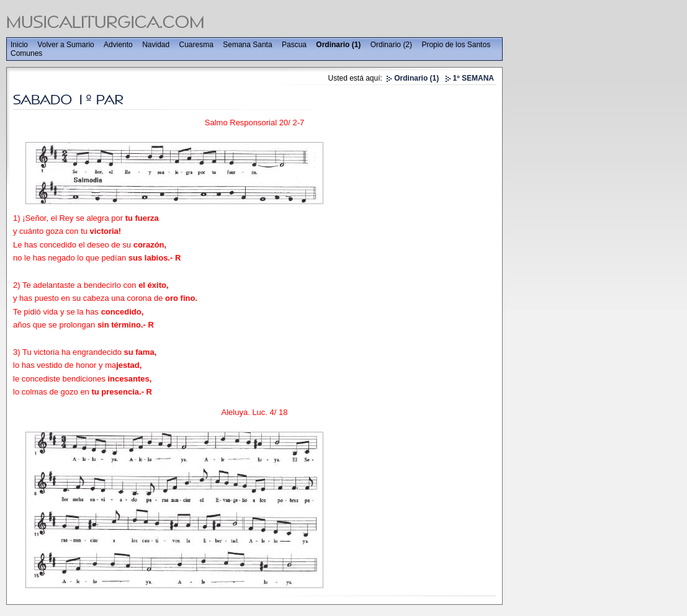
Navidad (156, 45)
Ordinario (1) (338, 45)
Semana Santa (247, 45)
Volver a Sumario (65, 45)
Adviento (118, 45)
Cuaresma (196, 45)
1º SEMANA (474, 78)
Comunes (26, 53)
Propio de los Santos (456, 45)
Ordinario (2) (391, 45)
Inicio (19, 45)
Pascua (294, 45)
